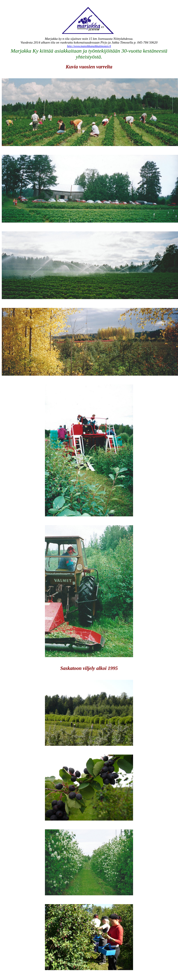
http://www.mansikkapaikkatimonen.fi (89, 46)
